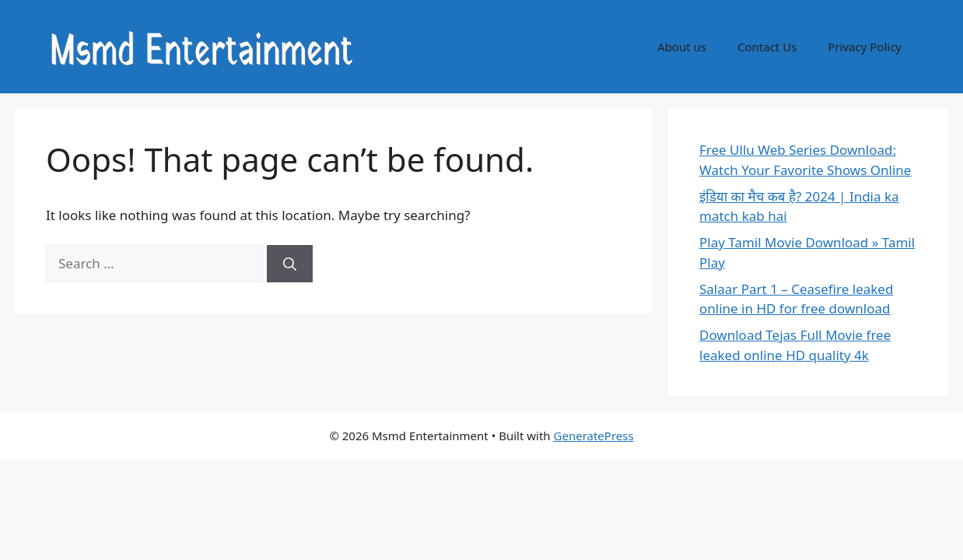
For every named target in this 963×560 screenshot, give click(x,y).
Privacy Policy (865, 47)
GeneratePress (594, 436)
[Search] (290, 264)
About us (682, 47)
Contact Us (767, 47)
